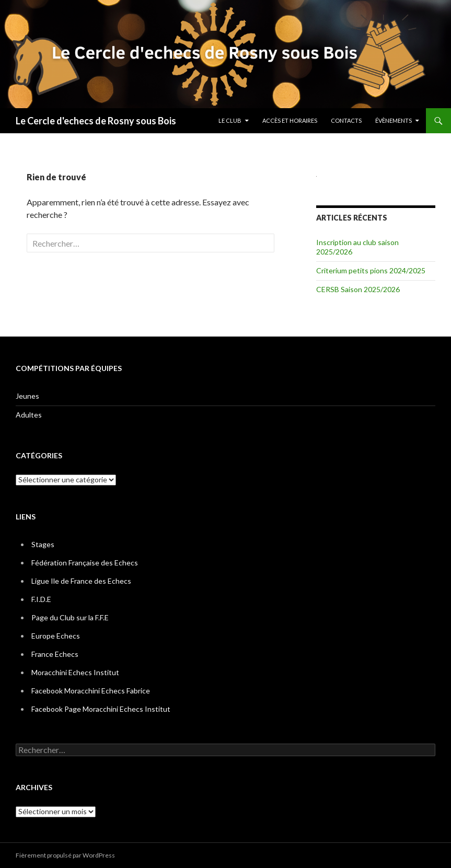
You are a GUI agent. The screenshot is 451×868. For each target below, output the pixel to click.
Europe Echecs (56, 636)
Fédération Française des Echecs (85, 563)
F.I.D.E (41, 599)
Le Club (230, 120)
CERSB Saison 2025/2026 (358, 289)
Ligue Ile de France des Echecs (81, 581)
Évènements (394, 120)
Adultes (29, 415)
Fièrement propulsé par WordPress (65, 855)
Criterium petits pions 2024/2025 (371, 270)
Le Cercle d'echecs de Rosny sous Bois (96, 121)
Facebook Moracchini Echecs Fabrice (91, 691)
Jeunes (27, 396)
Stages (43, 544)
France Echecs (55, 654)
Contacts (346, 120)
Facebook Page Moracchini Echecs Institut (101, 709)
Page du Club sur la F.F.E (70, 617)
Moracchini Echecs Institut (75, 672)
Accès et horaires (290, 120)
